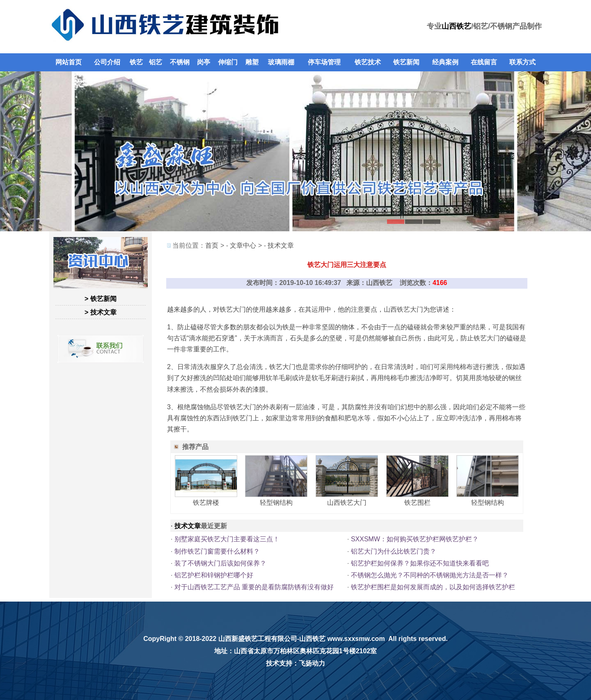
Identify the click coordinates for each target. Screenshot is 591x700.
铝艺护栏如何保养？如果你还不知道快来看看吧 (420, 563)
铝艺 (156, 62)
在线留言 (484, 62)
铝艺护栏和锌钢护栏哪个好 (214, 575)
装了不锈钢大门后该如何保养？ (220, 563)
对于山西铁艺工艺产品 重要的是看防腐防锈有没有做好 (254, 587)
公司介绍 (107, 62)
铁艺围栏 (417, 503)
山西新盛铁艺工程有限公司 (258, 639)
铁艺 (136, 62)
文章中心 (243, 245)
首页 (212, 245)
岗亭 (204, 62)
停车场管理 (324, 62)
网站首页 (69, 62)
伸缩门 (228, 62)
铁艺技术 (368, 62)
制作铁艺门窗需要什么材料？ (217, 551)
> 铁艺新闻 (101, 299)
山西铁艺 (456, 26)
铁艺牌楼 (206, 503)
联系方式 (522, 62)
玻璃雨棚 (281, 62)
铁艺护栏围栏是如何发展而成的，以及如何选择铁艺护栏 (433, 587)
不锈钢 (180, 62)
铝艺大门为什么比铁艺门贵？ (394, 551)
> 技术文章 (101, 312)
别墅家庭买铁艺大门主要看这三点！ (227, 539)
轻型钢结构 (276, 503)
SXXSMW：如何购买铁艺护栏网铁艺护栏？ (415, 539)
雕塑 (252, 62)
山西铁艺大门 (403, 309)
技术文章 (281, 245)
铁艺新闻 (406, 62)
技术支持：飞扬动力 (295, 663)
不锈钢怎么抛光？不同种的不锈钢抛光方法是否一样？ (430, 575)
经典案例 (445, 62)
